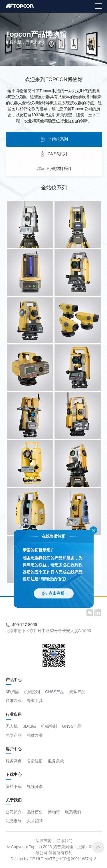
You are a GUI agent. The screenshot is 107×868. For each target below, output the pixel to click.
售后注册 (35, 761)
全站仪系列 (54, 139)
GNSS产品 (55, 692)
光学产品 (77, 692)
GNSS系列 (54, 154)
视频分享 (35, 786)
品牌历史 (35, 812)
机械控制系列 (54, 169)
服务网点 (14, 761)
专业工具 (35, 701)
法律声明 (43, 841)
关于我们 (14, 801)
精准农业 (14, 701)
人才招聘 (35, 821)
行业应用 (14, 716)
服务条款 (56, 761)
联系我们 (73, 812)
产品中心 (14, 681)
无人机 (12, 726)
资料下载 (14, 786)
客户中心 (14, 750)
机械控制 (32, 692)
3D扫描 (12, 692)
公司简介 (14, 812)
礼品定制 (14, 821)
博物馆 (54, 812)
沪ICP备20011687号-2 (76, 859)
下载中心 (14, 776)
